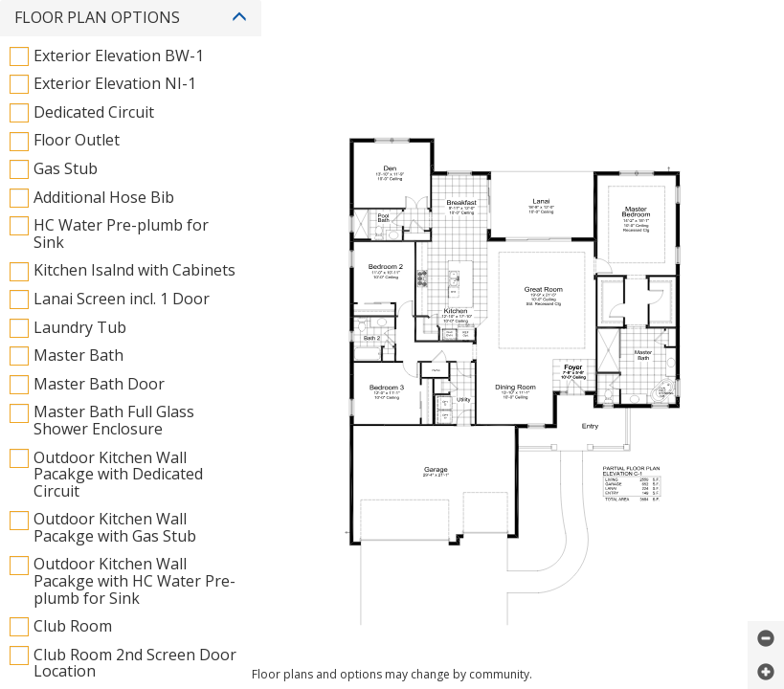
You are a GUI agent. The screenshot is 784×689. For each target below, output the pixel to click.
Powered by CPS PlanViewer (392, 392)
